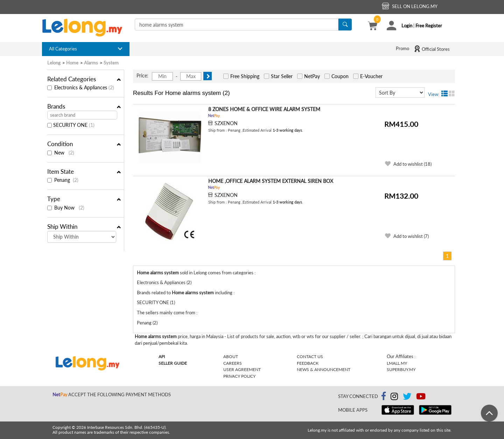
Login (407, 26)
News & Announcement (324, 369)
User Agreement (242, 369)
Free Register (429, 26)
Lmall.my (397, 363)
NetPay (312, 76)
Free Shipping (245, 76)
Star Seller (282, 76)
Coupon (340, 76)
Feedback (308, 363)
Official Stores (432, 49)
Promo (402, 48)
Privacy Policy (239, 376)
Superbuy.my (401, 369)
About (231, 356)
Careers (233, 363)
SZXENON (226, 123)
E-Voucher (371, 76)
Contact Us (310, 356)
